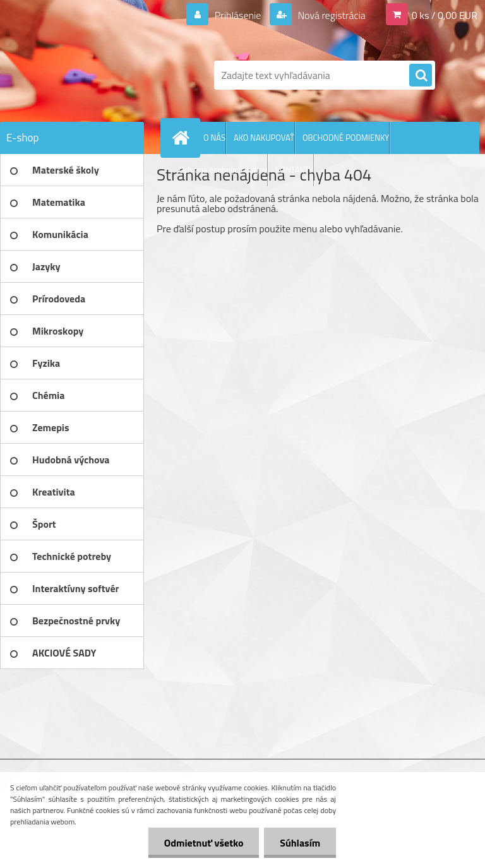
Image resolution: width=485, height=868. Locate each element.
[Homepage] (183, 138)
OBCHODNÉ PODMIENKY (346, 138)
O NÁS (214, 138)
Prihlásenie (238, 15)
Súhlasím (300, 843)
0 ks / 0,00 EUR (445, 15)
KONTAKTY (294, 170)
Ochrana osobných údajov (223, 170)
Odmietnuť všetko (203, 843)
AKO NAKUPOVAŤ (264, 138)
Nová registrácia (331, 15)
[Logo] (87, 75)
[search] (421, 76)
